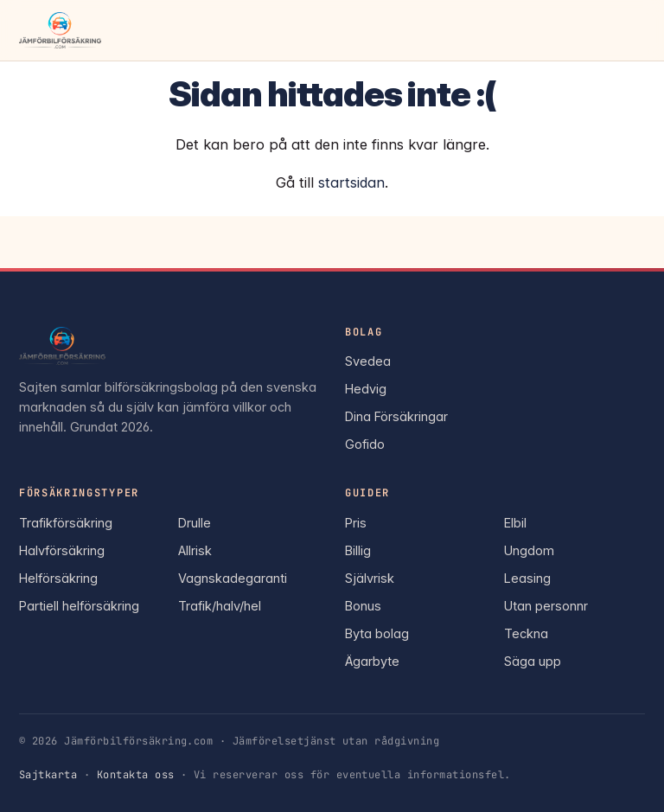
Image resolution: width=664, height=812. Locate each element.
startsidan (351, 182)
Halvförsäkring (62, 550)
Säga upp (533, 661)
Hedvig (366, 389)
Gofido (365, 444)
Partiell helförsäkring (79, 606)
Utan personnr (546, 606)
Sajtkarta (48, 775)
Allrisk (195, 550)
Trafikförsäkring (66, 523)
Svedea (368, 361)
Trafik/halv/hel (220, 606)
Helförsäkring (58, 578)
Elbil (515, 523)
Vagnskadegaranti (233, 578)
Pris (356, 523)
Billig (358, 550)
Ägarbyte (372, 661)
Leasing (527, 578)
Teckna (526, 633)
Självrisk (370, 578)
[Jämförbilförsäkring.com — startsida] (60, 30)
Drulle (195, 523)
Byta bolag (377, 633)
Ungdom (529, 550)
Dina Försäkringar (396, 416)
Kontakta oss (136, 775)
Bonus (363, 606)
